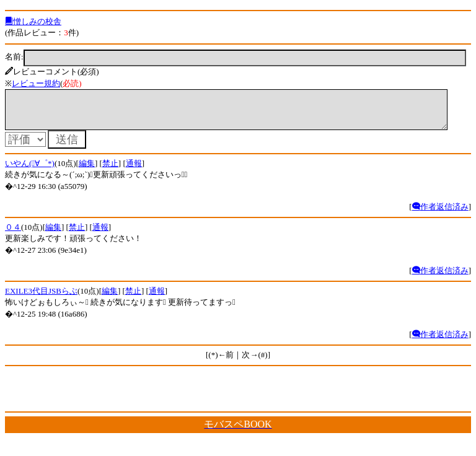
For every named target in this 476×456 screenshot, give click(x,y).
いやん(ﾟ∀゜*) (30, 171)
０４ (13, 235)
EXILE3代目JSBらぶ (41, 298)
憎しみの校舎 (33, 21)
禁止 (110, 171)
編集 (87, 171)
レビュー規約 (36, 83)
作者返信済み (440, 214)
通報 (134, 171)
